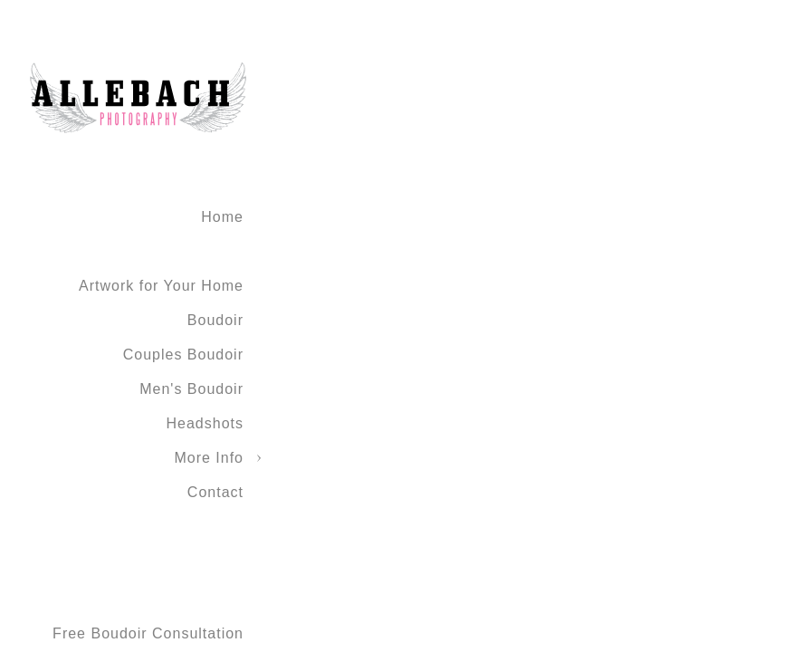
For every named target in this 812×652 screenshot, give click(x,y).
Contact (215, 492)
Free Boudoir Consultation (148, 633)
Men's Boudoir (191, 389)
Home (222, 217)
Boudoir (215, 320)
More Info (209, 458)
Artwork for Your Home (161, 286)
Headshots (205, 423)
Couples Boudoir (183, 355)
